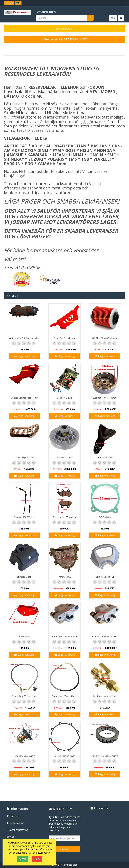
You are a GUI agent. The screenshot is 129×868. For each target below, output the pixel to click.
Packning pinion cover (64, 756)
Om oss (11, 837)
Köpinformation (16, 823)
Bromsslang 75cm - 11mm (24, 696)
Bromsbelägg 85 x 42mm (64, 517)
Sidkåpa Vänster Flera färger (24, 398)
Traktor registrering (18, 830)
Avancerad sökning (46, 12)
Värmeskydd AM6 (24, 457)
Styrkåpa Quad (24, 577)
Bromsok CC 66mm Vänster (105, 637)
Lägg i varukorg (24, 356)
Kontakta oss (14, 816)
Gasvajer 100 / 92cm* (24, 517)
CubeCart (72, 865)
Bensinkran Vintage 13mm (105, 696)
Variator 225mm (64, 457)
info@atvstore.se (26, 117)
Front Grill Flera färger (65, 338)
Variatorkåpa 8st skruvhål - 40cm (25, 338)
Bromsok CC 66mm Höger (65, 637)
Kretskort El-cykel (64, 398)
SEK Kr (9, 3)
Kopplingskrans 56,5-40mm (105, 756)
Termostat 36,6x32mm (24, 756)
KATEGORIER (64, 29)
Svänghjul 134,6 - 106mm (105, 398)
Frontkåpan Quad (105, 457)
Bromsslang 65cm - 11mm (64, 696)
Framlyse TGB (64, 577)
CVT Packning (105, 517)
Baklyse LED (24, 637)
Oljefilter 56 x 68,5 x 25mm (105, 338)
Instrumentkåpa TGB (105, 577)
